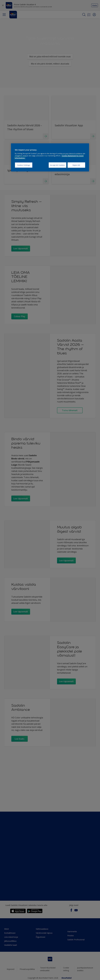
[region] (50, 158)
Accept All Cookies (57, 165)
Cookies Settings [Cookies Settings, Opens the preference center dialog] (24, 165)
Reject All (76, 165)
